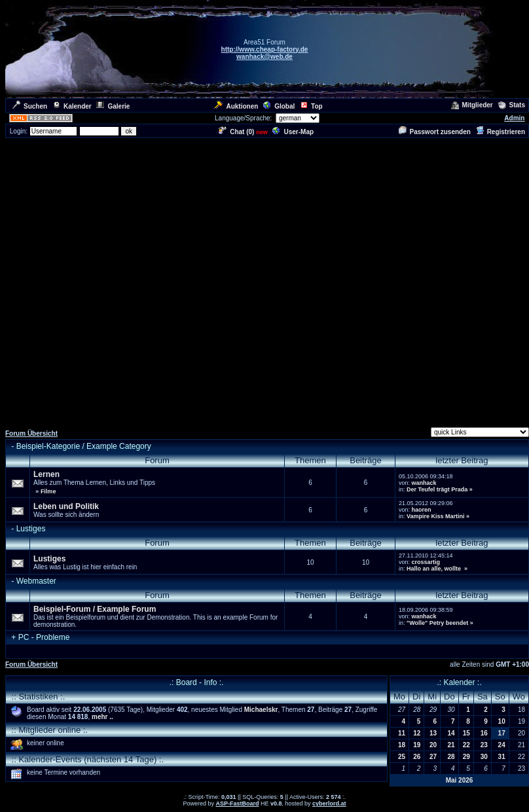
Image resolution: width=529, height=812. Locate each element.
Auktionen (236, 106)
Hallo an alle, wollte (435, 569)
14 (451, 733)
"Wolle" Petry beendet (437, 623)
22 (466, 745)
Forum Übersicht (31, 433)
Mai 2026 (460, 780)
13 (433, 733)
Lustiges (31, 529)
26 (417, 757)
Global (279, 106)
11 (402, 733)
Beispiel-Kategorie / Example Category (84, 446)
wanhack (424, 483)
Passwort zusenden (435, 132)
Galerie (113, 106)
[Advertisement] (142, 281)
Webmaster (36, 581)
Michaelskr (261, 710)
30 (484, 757)
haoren (421, 510)
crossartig (426, 562)
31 (502, 757)
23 (484, 745)
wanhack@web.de (264, 57)
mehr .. (102, 717)
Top (311, 106)
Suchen (30, 106)
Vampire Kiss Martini (436, 516)
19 (417, 745)
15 (466, 733)
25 (402, 757)
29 (466, 757)
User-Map (293, 132)
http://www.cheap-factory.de (265, 49)
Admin (514, 118)
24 (502, 745)
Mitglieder (472, 105)
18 (402, 745)
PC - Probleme (44, 637)
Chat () (236, 132)
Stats (512, 105)
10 (502, 721)
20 (433, 745)
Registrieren (501, 132)
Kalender (72, 106)
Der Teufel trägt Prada (437, 489)
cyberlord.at (329, 803)
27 (433, 757)
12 (417, 733)
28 (451, 757)
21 (451, 745)
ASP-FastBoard (237, 803)
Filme (48, 491)
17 (502, 733)
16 (484, 733)
